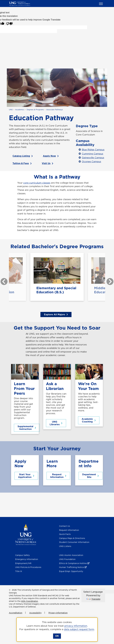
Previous (2, 280)
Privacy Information (58, 613)
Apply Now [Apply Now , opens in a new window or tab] (51, 156)
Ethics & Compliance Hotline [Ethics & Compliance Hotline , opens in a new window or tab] (73, 563)
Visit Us (48, 163)
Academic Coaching (89, 420)
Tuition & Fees (22, 163)
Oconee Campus (91, 161)
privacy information (76, 626)
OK (57, 636)
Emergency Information (27, 559)
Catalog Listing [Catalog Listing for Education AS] (23, 156)
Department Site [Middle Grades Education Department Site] (91, 476)
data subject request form (79, 629)
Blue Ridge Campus (93, 150)
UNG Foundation (67, 559)
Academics (20, 110)
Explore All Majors (56, 314)
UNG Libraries (56, 423)
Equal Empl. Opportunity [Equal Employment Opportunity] (71, 571)
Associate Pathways (55, 110)
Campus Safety (22, 555)
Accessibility (35, 613)
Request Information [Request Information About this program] (58, 476)
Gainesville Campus (93, 158)
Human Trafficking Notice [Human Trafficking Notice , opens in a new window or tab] (71, 567)
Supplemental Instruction (27, 428)
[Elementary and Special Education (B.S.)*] (57, 277)
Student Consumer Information (74, 542)
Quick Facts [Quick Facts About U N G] (65, 534)
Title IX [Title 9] (19, 571)
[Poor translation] (9, 23)
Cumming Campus (92, 154)
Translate (93, 599)
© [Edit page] (10, 590)
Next (108, 280)
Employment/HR (23, 563)
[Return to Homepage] (26, 534)
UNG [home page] (11, 110)
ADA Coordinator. (30, 601)
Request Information (69, 530)
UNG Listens (65, 546)
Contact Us (65, 526)
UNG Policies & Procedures (28, 567)
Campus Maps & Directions (72, 538)
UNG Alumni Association (71, 555)
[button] (101, 4)
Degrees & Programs (35, 110)
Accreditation (16, 613)
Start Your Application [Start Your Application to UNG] (26, 476)
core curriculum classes (37, 183)
